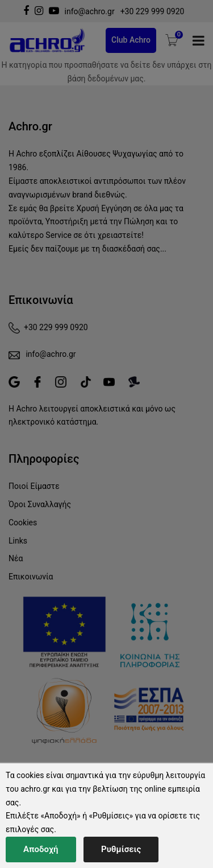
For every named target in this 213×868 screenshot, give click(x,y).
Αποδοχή (41, 849)
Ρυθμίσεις (121, 849)
